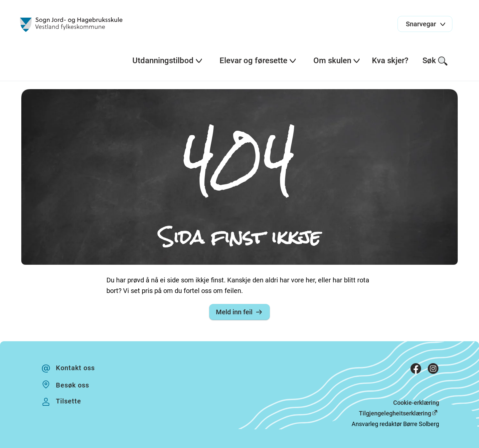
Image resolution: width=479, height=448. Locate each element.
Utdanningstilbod (168, 61)
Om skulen (337, 61)
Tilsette (69, 401)
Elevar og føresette (258, 61)
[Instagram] (433, 370)
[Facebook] (416, 370)
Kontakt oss (75, 368)
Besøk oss (73, 385)
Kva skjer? (390, 61)
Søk (435, 61)
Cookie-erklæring (416, 403)
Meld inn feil (239, 312)
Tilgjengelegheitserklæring (395, 413)
